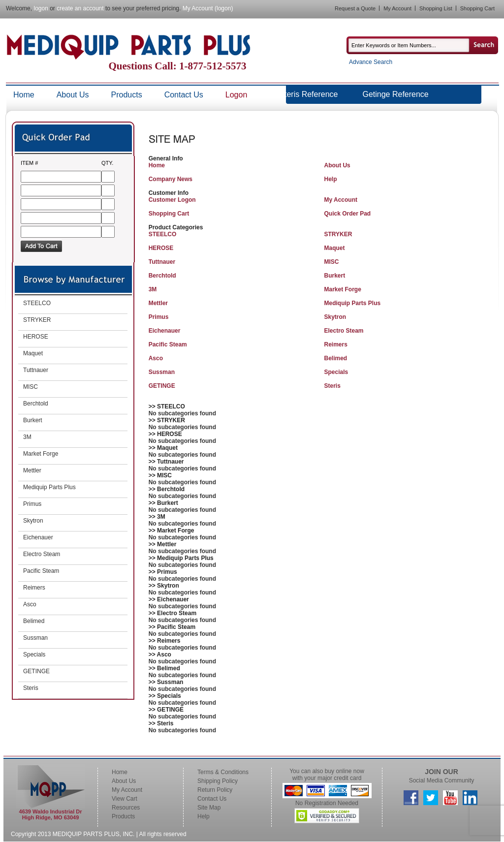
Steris (332, 386)
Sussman (162, 372)
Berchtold (162, 276)
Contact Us (184, 95)
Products (127, 95)
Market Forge (342, 289)
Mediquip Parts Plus (352, 303)
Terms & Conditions (223, 772)
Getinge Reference (395, 94)
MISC (331, 262)
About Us (73, 95)
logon (41, 8)
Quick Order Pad (347, 214)
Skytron (335, 317)
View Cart (125, 799)
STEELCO (163, 234)
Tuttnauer (162, 262)
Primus (159, 317)
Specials (336, 372)
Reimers (335, 344)
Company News (171, 179)
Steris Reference (308, 94)
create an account (80, 8)
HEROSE (161, 248)
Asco (156, 358)
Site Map (209, 808)
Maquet (334, 248)
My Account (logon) (208, 8)
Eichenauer (165, 331)
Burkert (334, 276)
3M (153, 289)
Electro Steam (344, 331)
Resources (126, 808)
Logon (236, 95)
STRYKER (338, 234)
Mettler (158, 303)
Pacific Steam (168, 344)
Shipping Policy (218, 781)
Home (24, 95)
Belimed (335, 358)
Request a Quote (355, 8)
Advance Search (371, 62)
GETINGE (162, 386)
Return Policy (215, 790)
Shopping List (436, 8)
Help (330, 179)
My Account (397, 8)
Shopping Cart (477, 8)
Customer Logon (172, 200)
